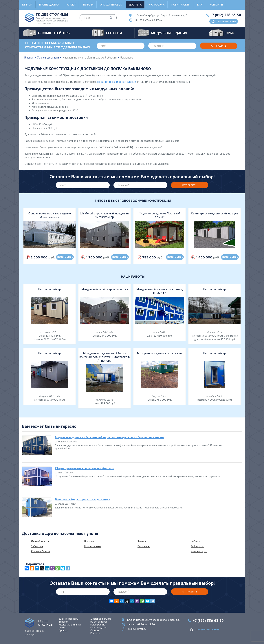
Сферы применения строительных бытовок (84, 468)
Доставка (135, 5)
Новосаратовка (93, 546)
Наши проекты (181, 5)
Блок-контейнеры (69, 619)
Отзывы (95, 630)
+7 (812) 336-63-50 (225, 15)
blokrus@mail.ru (137, 629)
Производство (49, 5)
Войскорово (197, 546)
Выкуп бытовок (99, 622)
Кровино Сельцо (41, 551)
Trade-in (88, 5)
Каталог (71, 5)
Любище (195, 541)
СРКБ (62, 627)
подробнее (65, 257)
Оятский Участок (40, 541)
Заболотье (37, 546)
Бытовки (63, 622)
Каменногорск (199, 551)
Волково (89, 541)
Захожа (142, 541)
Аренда (63, 630)
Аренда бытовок (111, 5)
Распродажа (156, 5)
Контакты (216, 5)
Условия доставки (48, 58)
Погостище (144, 546)
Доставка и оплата (101, 619)
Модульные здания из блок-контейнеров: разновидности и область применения (110, 437)
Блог (200, 5)
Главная (27, 5)
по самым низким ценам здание (117, 82)
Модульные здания (70, 625)
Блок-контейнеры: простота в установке (83, 499)
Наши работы (98, 625)
